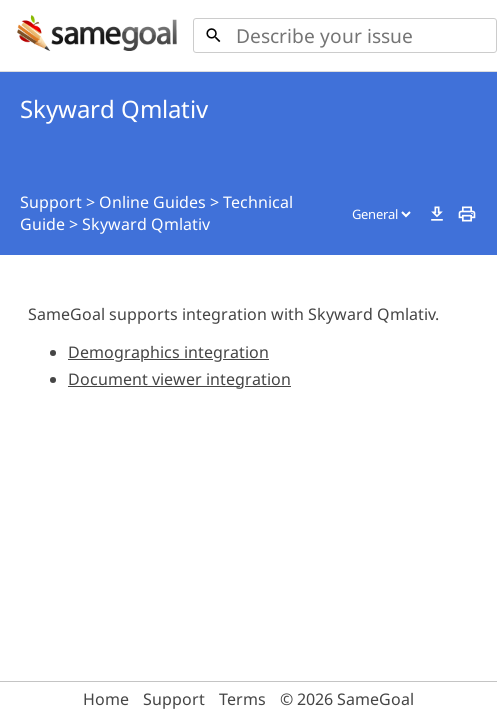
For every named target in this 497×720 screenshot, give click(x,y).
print (467, 214)
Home (106, 699)
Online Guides (152, 202)
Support (51, 202)
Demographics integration (168, 352)
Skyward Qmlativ (146, 224)
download (437, 214)
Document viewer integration (179, 379)
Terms (242, 699)
